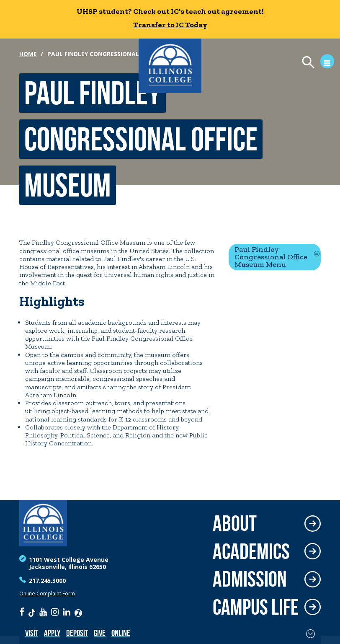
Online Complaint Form (47, 594)
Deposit (77, 633)
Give (100, 633)
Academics (251, 552)
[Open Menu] (314, 63)
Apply (52, 633)
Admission (250, 579)
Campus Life (256, 607)
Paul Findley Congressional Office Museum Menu (271, 257)
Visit (32, 633)
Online (121, 633)
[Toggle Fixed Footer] (310, 634)
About (235, 524)
